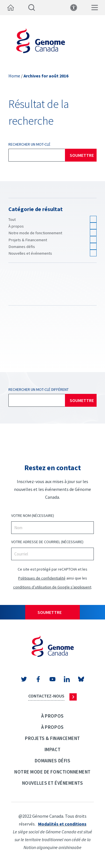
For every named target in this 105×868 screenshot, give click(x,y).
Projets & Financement (28, 240)
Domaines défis (22, 247)
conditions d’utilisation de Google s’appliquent (52, 587)
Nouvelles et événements (30, 253)
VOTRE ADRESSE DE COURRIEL (47, 542)
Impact (53, 749)
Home (14, 76)
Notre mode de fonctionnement (35, 233)
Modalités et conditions (62, 824)
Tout (12, 219)
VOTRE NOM (33, 516)
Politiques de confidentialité (42, 578)
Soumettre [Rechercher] (82, 155)
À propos (16, 226)
